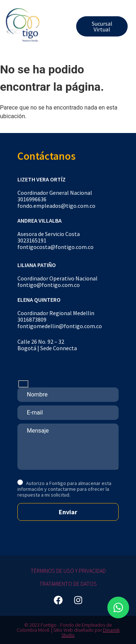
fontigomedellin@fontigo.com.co (60, 326)
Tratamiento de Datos (68, 584)
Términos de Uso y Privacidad (68, 571)
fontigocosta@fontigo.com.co (55, 247)
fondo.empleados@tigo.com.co (56, 206)
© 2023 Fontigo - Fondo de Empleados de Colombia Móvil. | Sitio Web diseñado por (64, 627)
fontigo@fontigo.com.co (49, 285)
